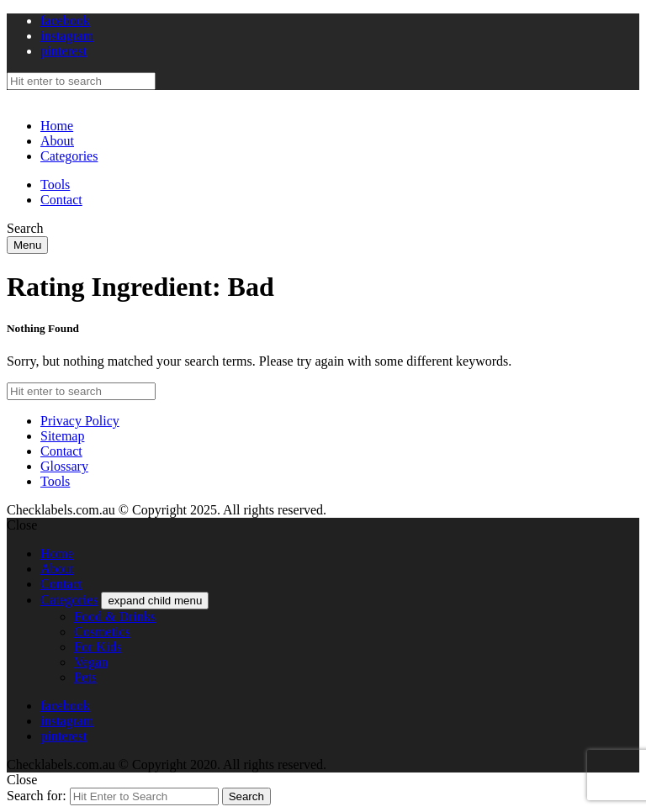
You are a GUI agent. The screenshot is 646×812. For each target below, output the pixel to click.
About (57, 141)
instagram (67, 36)
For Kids (98, 647)
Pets (85, 677)
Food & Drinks (115, 617)
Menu (27, 245)
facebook (65, 21)
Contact (61, 200)
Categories (69, 156)
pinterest (64, 51)
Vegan (91, 662)
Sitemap (62, 436)
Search (246, 796)
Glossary (64, 466)
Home (57, 126)
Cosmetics (102, 632)
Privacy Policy (80, 421)
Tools (55, 185)
